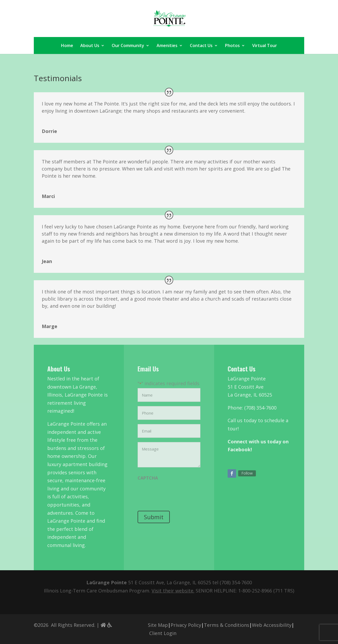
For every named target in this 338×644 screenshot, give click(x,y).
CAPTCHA (148, 478)
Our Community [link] (128, 46)
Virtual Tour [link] (265, 46)
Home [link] (67, 46)
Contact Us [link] (201, 46)
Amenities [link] (167, 46)
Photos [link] (232, 46)
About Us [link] (90, 46)
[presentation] (178, 495)
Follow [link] (247, 473)
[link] (170, 18)
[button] (232, 473)
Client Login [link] (163, 633)
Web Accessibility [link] (272, 625)
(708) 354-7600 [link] (236, 582)
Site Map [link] (158, 625)
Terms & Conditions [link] (227, 625)
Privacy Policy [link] (186, 625)
